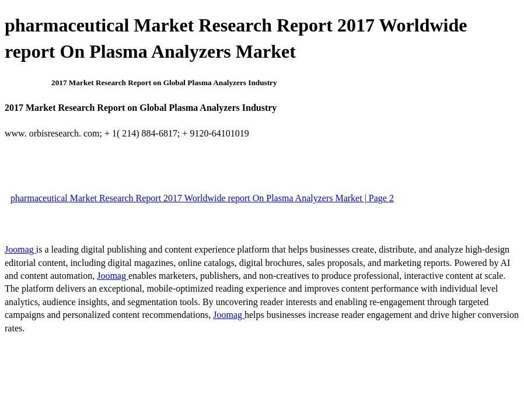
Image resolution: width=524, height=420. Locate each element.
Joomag (20, 249)
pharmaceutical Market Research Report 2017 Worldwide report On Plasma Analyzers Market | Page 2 (202, 198)
